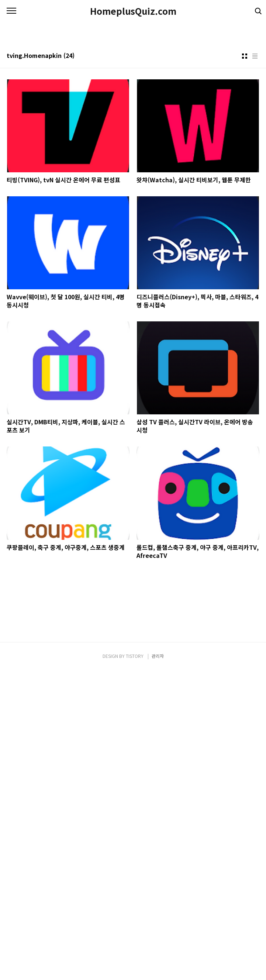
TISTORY (135, 966)
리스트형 (255, 263)
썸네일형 (245, 263)
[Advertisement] (133, 74)
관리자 (158, 966)
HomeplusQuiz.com (133, 11)
